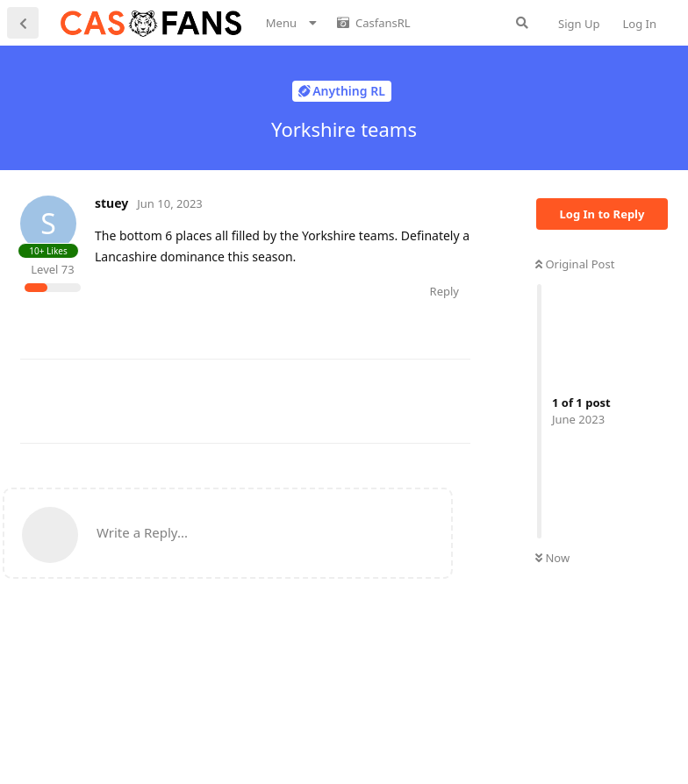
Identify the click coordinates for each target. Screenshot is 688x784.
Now (552, 558)
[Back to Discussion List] (23, 23)
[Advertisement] (340, 399)
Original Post (575, 264)
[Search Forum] (522, 23)
